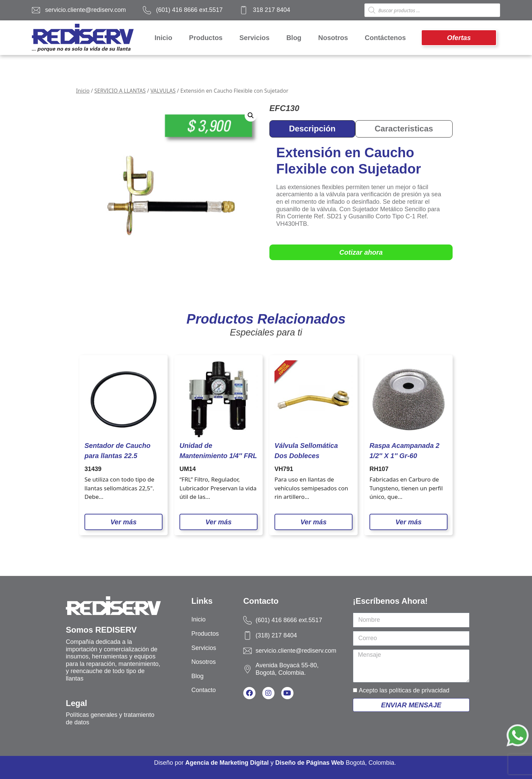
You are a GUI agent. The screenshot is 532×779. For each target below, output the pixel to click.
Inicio (83, 91)
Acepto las (404, 690)
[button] (251, 115)
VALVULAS (163, 91)
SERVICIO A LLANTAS (120, 91)
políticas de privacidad (419, 690)
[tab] (312, 129)
